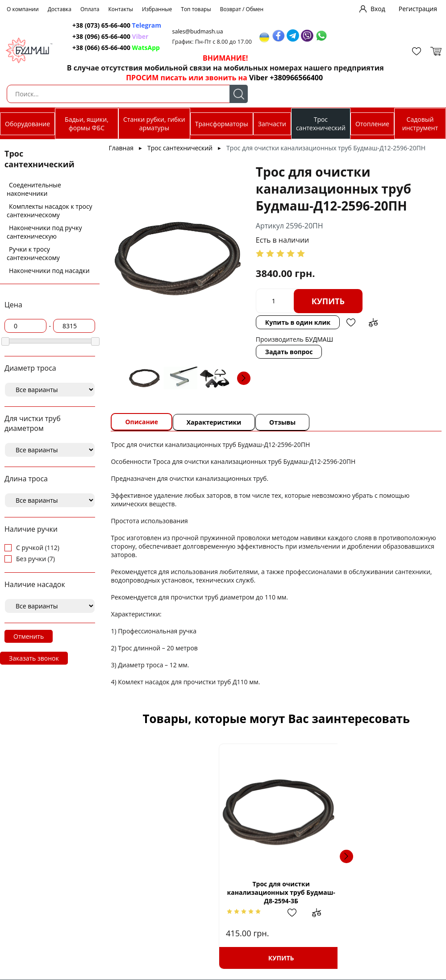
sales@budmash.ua (195, 31)
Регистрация (418, 9)
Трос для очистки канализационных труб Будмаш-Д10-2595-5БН (351, 893)
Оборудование (27, 124)
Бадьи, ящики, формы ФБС (87, 124)
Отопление (372, 124)
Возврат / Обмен (242, 9)
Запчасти (272, 124)
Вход (378, 9)
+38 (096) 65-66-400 (96, 36)
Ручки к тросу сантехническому (33, 253)
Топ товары (196, 9)
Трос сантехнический (321, 124)
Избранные (157, 9)
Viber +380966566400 (280, 78)
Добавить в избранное (351, 323)
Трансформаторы (222, 124)
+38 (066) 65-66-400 (96, 48)
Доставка (60, 9)
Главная (121, 148)
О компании (23, 9)
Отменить (29, 636)
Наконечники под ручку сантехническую (44, 232)
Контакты (121, 9)
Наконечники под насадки (49, 271)
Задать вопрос (289, 352)
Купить (328, 301)
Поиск (239, 94)
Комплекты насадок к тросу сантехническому (50, 211)
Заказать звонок (34, 658)
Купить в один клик (298, 322)
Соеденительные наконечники (34, 189)
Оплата (90, 9)
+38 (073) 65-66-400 (96, 25)
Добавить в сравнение (374, 323)
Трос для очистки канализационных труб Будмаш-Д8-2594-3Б (202, 893)
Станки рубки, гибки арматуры (154, 124)
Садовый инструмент (420, 124)
